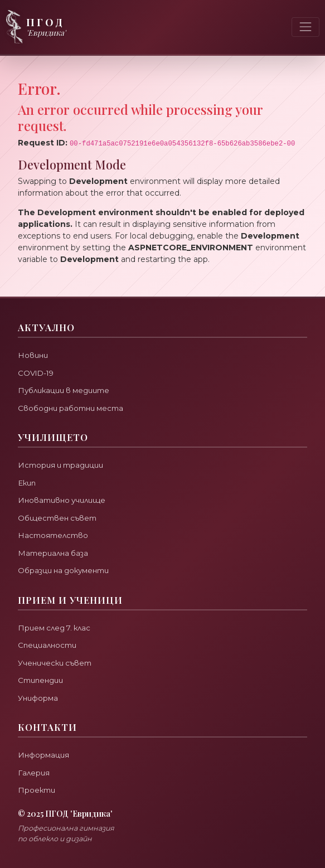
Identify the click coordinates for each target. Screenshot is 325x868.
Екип (27, 483)
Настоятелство (53, 535)
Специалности (47, 645)
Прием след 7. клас (54, 628)
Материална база (53, 553)
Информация (43, 755)
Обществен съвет (57, 518)
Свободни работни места (71, 408)
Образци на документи (63, 570)
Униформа (38, 698)
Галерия (34, 773)
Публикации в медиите (64, 390)
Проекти (37, 790)
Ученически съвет (55, 663)
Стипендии (40, 680)
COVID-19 (36, 373)
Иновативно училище (62, 500)
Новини (33, 355)
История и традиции (60, 465)
